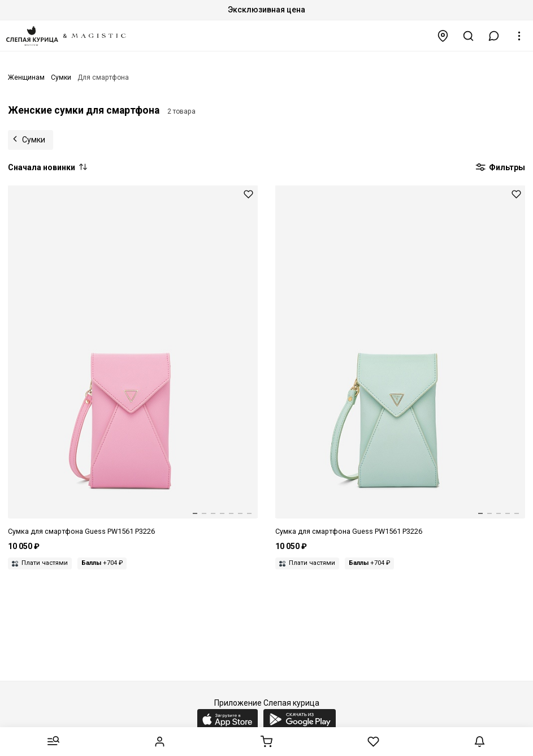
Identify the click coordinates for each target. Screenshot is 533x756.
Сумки (34, 140)
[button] (494, 36)
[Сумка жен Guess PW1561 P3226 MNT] (400, 361)
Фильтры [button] (500, 168)
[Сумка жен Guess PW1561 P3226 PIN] (133, 361)
